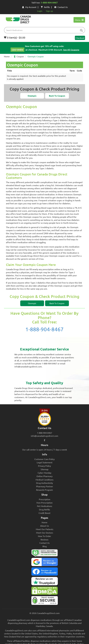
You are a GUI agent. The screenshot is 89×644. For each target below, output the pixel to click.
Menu (79, 20)
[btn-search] (81, 30)
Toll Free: (45, 3)
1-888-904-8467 (44, 329)
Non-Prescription (44, 503)
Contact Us (61, 7)
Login (40, 11)
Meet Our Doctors (45, 533)
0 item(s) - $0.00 (15, 37)
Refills (45, 7)
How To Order (44, 536)
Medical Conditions (44, 480)
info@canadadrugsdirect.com (44, 436)
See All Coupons (71, 50)
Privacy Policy (44, 466)
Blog (45, 546)
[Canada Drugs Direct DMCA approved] (44, 591)
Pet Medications (45, 506)
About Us (45, 526)
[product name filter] (45, 30)
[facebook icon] (44, 440)
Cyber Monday (44, 473)
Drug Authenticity (44, 483)
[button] (32, 96)
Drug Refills (44, 509)
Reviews (44, 539)
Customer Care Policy (44, 459)
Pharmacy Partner (45, 486)
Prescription (45, 499)
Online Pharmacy (44, 476)
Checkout (80, 38)
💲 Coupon (19, 56)
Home (7, 56)
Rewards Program (44, 490)
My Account (29, 7)
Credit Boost (44, 513)
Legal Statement (45, 462)
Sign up (49, 11)
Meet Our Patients (45, 529)
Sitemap (44, 469)
